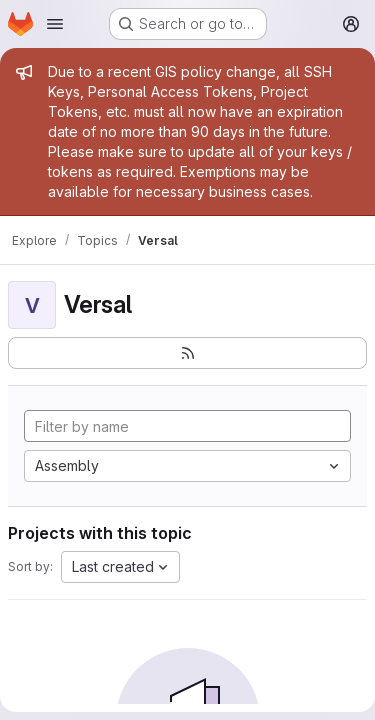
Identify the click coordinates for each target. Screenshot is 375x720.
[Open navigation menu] (55, 24)
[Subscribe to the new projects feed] (187, 353)
